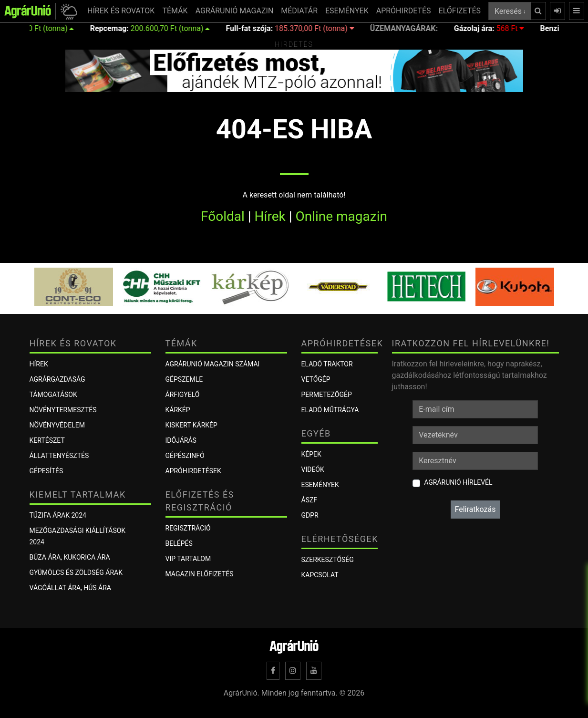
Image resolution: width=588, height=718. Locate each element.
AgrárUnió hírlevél (458, 482)
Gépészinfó (185, 456)
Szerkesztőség (328, 560)
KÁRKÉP (178, 410)
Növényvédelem (57, 425)
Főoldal (223, 216)
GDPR (310, 515)
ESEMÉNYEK (347, 11)
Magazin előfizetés (200, 574)
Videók (313, 469)
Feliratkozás (475, 509)
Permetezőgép (327, 395)
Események (320, 485)
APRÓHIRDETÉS (404, 11)
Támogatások (53, 395)
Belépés (179, 543)
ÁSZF (309, 500)
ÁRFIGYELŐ (183, 395)
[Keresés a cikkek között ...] (510, 11)
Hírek (270, 216)
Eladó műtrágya (330, 410)
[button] (67, 11)
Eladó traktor (327, 364)
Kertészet (47, 440)
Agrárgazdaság (57, 379)
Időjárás (181, 440)
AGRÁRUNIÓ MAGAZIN (235, 11)
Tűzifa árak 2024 (58, 515)
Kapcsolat (320, 575)
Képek (311, 454)
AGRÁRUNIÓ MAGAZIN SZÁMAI (213, 364)
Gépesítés (46, 471)
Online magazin (341, 216)
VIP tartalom (188, 559)
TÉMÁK (175, 11)
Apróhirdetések (193, 471)
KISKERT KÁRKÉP (191, 425)
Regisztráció (188, 528)
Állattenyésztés (59, 456)
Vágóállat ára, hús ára (71, 588)
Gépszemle (184, 379)
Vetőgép (316, 379)
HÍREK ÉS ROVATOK (121, 11)
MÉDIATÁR (299, 11)
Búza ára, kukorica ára (70, 557)
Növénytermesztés (63, 410)
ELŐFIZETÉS (460, 11)
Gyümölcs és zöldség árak (76, 572)
